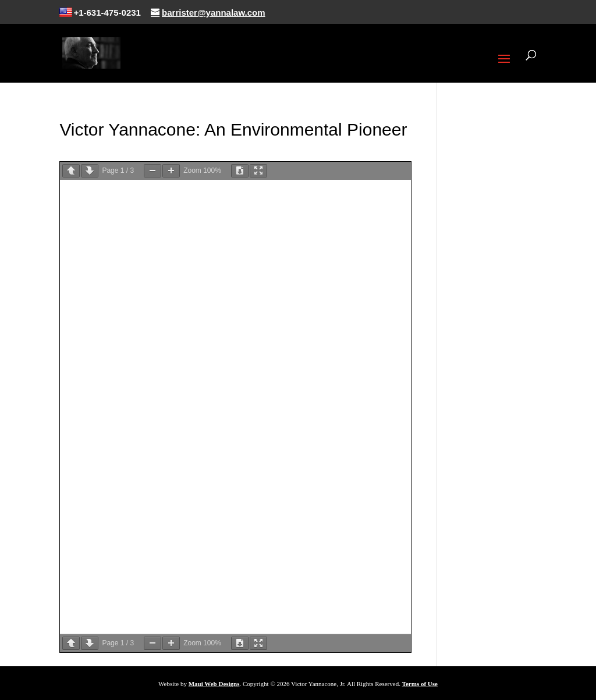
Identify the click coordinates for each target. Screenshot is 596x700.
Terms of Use (420, 684)
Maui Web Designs (214, 684)
